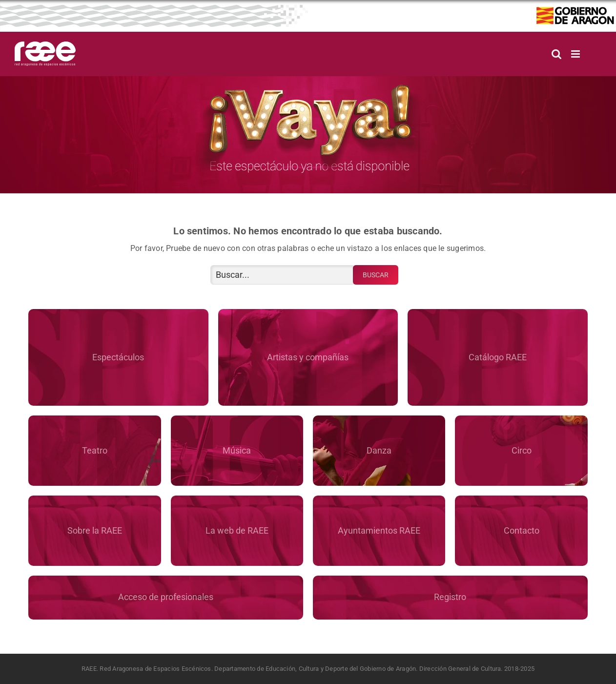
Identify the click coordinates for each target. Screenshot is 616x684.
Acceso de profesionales (166, 597)
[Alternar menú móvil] (576, 54)
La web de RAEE (237, 530)
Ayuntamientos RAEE (379, 530)
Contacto (522, 530)
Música (237, 450)
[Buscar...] (283, 275)
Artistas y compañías (308, 357)
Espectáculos (118, 357)
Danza (379, 450)
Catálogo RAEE (498, 357)
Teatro (95, 450)
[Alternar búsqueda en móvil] (556, 54)
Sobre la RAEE (95, 530)
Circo (522, 450)
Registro (450, 597)
